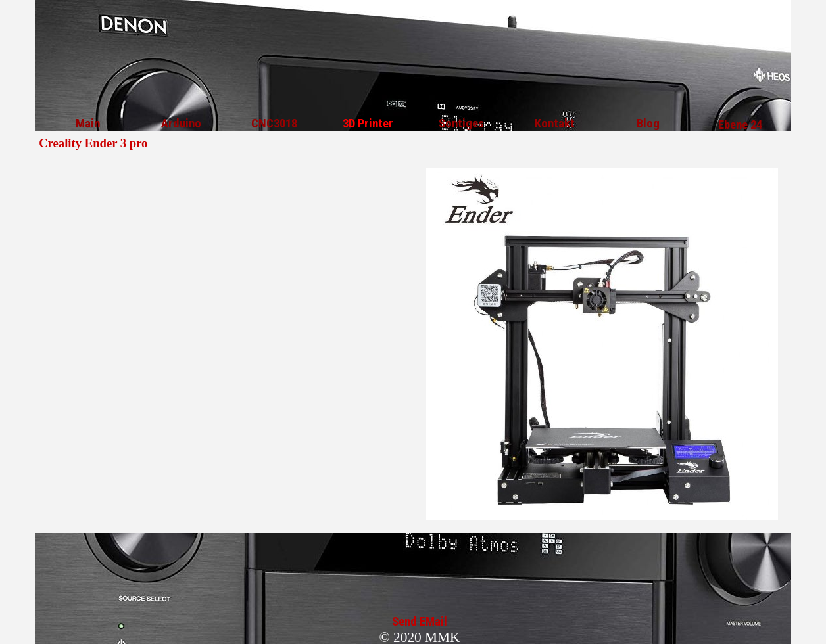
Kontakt (555, 124)
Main (88, 124)
